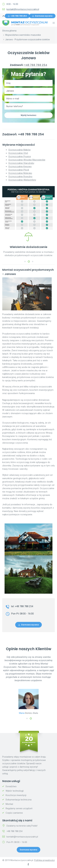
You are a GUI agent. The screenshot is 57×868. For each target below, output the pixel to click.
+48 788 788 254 (17, 16)
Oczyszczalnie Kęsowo (20, 166)
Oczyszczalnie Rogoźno (20, 177)
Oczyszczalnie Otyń (18, 153)
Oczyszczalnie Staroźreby (21, 163)
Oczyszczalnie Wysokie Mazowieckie (27, 160)
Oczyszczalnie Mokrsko (20, 173)
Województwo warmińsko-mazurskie (23, 35)
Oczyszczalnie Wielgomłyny (22, 180)
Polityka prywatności (44, 860)
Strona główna (9, 31)
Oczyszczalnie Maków (19, 150)
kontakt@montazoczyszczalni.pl (23, 9)
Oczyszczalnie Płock (19, 170)
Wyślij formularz (28, 115)
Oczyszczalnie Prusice (20, 156)
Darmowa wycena (42, 16)
